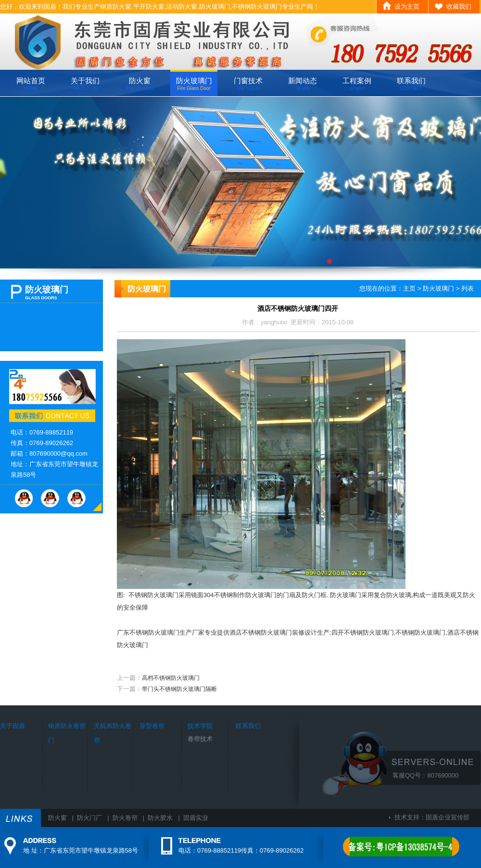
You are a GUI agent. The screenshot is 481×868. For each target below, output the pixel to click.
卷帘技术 (200, 739)
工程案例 (357, 84)
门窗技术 (248, 84)
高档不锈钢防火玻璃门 (171, 678)
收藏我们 (459, 6)
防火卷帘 (125, 818)
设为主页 (407, 6)
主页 (409, 288)
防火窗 (139, 84)
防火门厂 (89, 818)
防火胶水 (160, 818)
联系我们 (411, 84)
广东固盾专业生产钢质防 (240, 183)
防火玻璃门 (194, 84)
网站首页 (31, 84)
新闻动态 (303, 84)
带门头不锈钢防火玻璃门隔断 (179, 689)
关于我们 (85, 84)
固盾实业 (196, 818)
